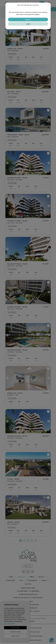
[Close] (48, 5)
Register (28, 20)
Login (28, 24)
